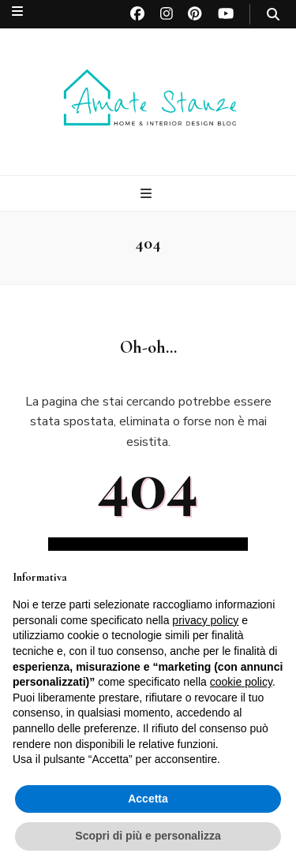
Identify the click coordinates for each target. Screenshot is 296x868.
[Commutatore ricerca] (273, 15)
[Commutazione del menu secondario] (17, 11)
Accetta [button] (148, 799)
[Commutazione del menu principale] (148, 194)
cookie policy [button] (241, 682)
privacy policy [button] (205, 620)
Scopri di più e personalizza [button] (148, 836)
